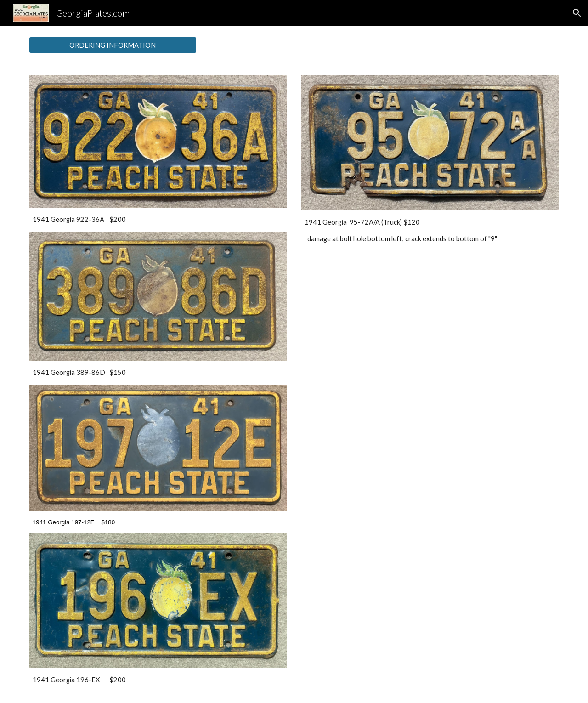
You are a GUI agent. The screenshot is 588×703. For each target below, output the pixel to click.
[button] (577, 13)
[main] (158, 220)
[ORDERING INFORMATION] (113, 45)
